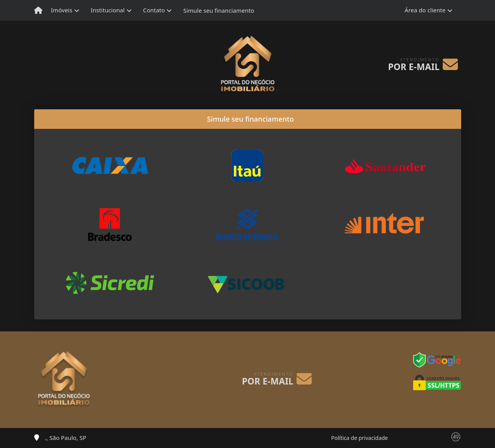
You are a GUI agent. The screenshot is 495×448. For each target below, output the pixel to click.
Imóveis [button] (62, 10)
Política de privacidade (359, 438)
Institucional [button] (108, 10)
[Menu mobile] (38, 10)
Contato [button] (154, 10)
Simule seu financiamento (218, 10)
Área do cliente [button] (425, 10)
